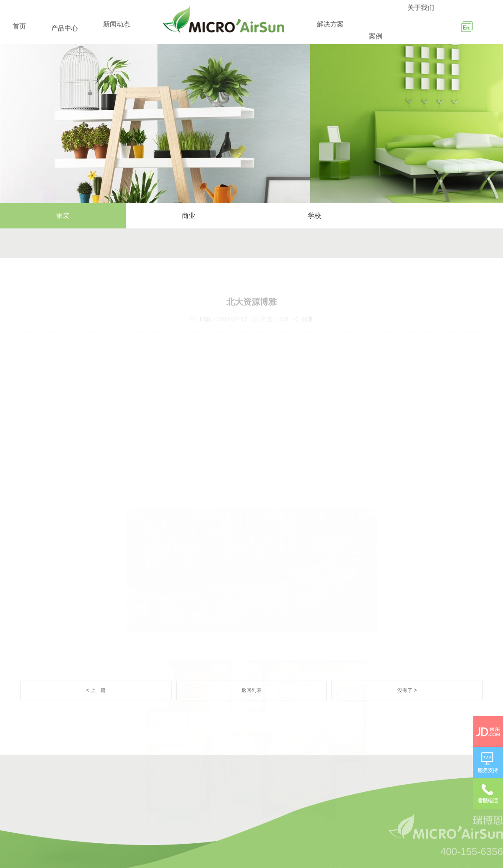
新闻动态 (117, 28)
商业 (189, 216)
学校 (314, 216)
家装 (63, 216)
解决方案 (330, 32)
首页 (19, 28)
